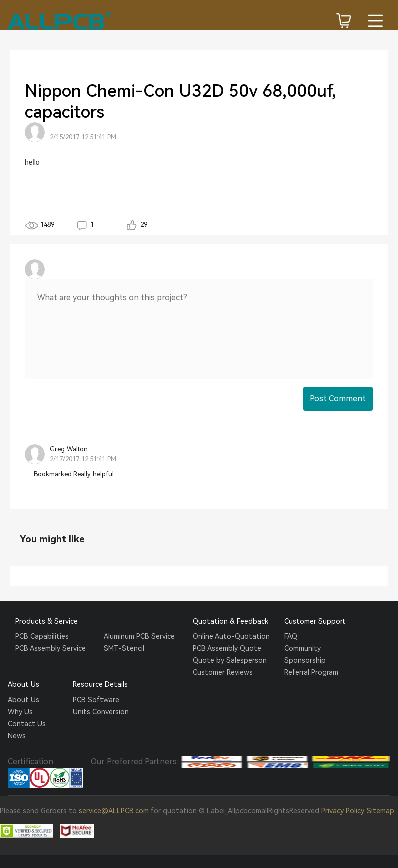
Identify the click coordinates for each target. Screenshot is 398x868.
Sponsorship (305, 660)
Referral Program (311, 672)
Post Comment (338, 399)
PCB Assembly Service (51, 648)
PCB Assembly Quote (227, 648)
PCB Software (96, 700)
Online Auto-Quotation (231, 636)
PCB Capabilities (42, 636)
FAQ (291, 636)
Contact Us (27, 724)
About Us (24, 700)
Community (303, 648)
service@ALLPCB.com (114, 811)
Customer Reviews (223, 672)
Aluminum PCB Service (139, 636)
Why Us (20, 712)
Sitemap (381, 811)
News (17, 736)
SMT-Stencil (124, 648)
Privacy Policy (343, 811)
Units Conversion (101, 712)
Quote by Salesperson (230, 660)
